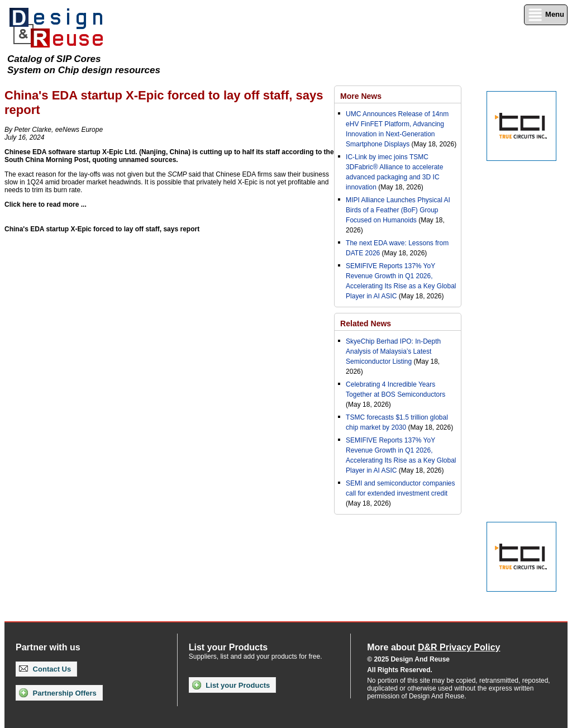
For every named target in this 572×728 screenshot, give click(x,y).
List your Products (231, 685)
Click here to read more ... (46, 204)
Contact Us (45, 669)
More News (361, 96)
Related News (366, 323)
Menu (546, 15)
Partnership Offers (58, 693)
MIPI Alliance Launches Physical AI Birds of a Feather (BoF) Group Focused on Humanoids (398, 210)
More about (433, 647)
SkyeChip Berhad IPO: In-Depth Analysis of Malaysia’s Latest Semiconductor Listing (393, 351)
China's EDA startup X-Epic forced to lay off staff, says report (102, 229)
